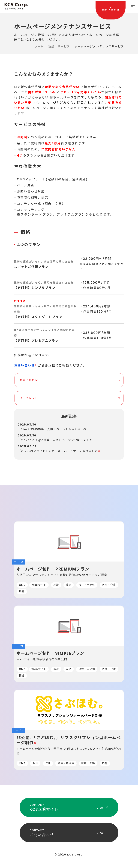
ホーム (39, 46)
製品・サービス (59, 46)
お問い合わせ (109, 13)
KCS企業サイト (69, 813)
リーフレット (28, 399)
